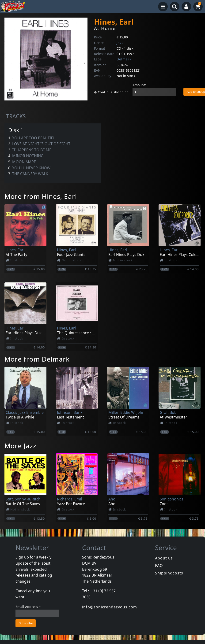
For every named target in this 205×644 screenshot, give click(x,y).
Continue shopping (111, 92)
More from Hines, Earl (41, 196)
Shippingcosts (169, 573)
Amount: (139, 85)
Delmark (124, 59)
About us (164, 558)
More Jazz (20, 446)
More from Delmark (37, 359)
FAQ (159, 566)
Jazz (120, 43)
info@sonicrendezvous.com (110, 607)
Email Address (28, 607)
